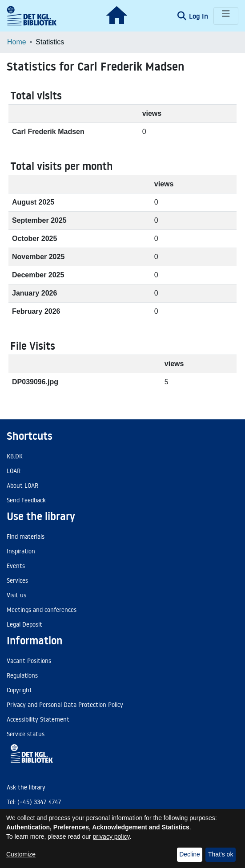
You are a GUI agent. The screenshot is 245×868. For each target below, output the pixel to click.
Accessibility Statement (38, 719)
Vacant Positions (29, 661)
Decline (190, 854)
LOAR (14, 471)
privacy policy (111, 836)
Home (17, 42)
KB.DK (15, 456)
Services (17, 580)
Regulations (22, 675)
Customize (21, 854)
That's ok (221, 854)
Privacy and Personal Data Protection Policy (65, 705)
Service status (26, 734)
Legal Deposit (24, 624)
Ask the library (26, 787)
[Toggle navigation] (226, 16)
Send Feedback (26, 500)
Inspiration (21, 551)
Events (16, 566)
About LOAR (22, 485)
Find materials (26, 537)
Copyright (19, 690)
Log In (199, 16)
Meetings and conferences (42, 610)
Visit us (16, 595)
